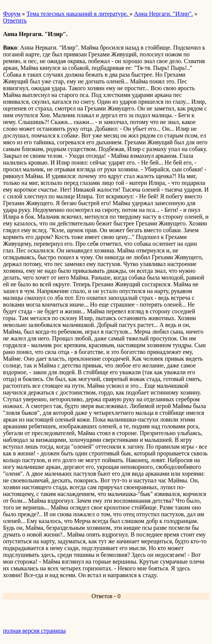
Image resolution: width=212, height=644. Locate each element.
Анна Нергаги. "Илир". (163, 14)
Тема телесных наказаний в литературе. (78, 14)
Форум (12, 14)
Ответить (15, 20)
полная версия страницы (34, 631)
